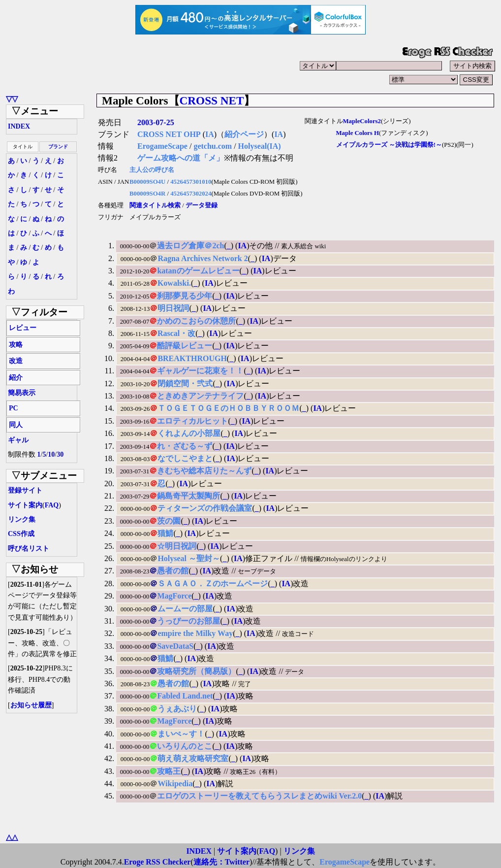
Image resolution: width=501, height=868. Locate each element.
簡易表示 (22, 393)
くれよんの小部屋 (189, 433)
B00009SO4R (147, 194)
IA (210, 134)
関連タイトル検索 (155, 205)
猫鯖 (165, 533)
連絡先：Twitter (221, 862)
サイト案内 (25, 505)
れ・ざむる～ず (185, 446)
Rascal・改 (176, 333)
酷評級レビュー (185, 346)
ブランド (58, 147)
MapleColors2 (362, 121)
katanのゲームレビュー (198, 271)
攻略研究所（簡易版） (196, 671)
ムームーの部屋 (185, 609)
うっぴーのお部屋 (188, 621)
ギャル (18, 440)
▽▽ (12, 99)
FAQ (52, 505)
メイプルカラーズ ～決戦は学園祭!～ (389, 145)
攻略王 (169, 771)
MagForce (174, 596)
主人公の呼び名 (152, 170)
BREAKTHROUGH (192, 358)
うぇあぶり (177, 709)
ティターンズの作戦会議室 (205, 508)
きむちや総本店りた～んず (204, 471)
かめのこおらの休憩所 (196, 321)
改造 (16, 361)
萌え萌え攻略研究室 (193, 758)
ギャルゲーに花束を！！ (200, 371)
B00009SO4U (147, 182)
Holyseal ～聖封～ (189, 558)
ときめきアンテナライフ (200, 396)
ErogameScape (162, 146)
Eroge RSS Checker (157, 862)
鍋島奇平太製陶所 (188, 496)
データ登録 (202, 205)
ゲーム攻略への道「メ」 (181, 158)
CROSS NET (212, 100)
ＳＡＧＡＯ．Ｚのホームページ (213, 584)
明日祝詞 (173, 308)
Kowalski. (174, 283)
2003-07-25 (156, 122)
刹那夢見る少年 (185, 296)
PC (14, 408)
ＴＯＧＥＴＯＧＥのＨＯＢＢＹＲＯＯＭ (228, 408)
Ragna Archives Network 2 (203, 258)
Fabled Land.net (185, 696)
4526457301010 (191, 182)
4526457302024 (191, 194)
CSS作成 (21, 534)
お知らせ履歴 (31, 705)
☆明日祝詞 (177, 546)
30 (60, 454)
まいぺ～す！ (181, 734)
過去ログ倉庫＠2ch (190, 246)
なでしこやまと (185, 458)
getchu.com (213, 146)
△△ (12, 837)
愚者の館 (173, 571)
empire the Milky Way (195, 633)
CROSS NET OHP (169, 134)
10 (51, 454)
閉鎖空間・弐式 (185, 384)
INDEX (19, 126)
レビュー (23, 328)
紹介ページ (244, 134)
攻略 (16, 345)
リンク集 (22, 519)
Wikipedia (175, 784)
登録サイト (25, 490)
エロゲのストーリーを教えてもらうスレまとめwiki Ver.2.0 (259, 796)
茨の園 (169, 521)
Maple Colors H (358, 133)
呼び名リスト (29, 549)
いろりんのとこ (185, 746)
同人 (16, 425)
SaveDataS (175, 646)
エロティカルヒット (192, 421)
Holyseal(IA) (260, 146)
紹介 (16, 378)
